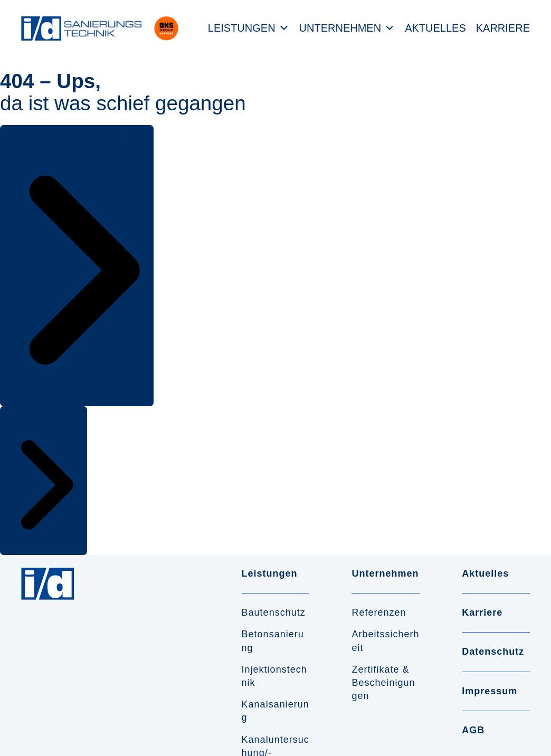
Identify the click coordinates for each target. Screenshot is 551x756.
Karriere (503, 28)
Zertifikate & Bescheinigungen (383, 683)
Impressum (490, 691)
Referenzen (379, 613)
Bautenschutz (274, 613)
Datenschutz (493, 652)
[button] (77, 266)
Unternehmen (340, 28)
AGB (473, 730)
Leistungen (242, 28)
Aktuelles (435, 28)
